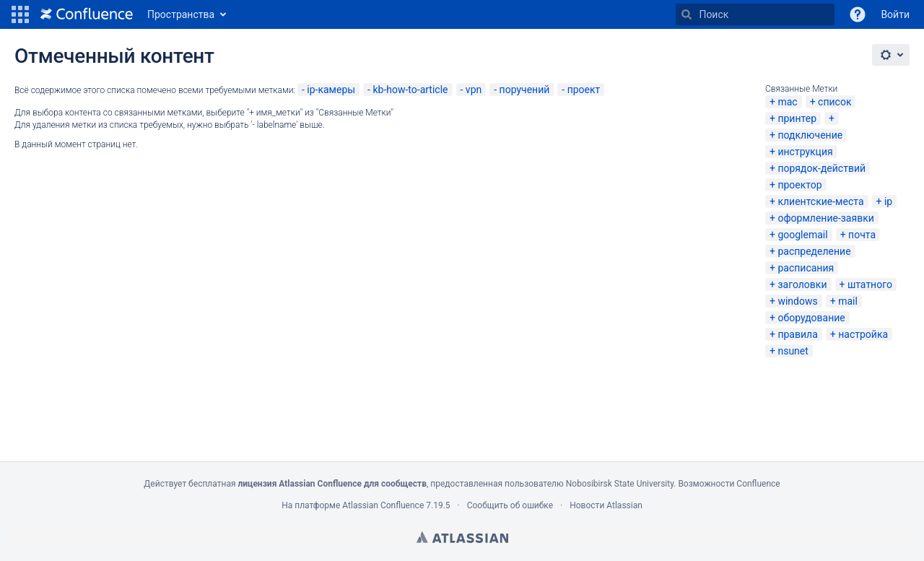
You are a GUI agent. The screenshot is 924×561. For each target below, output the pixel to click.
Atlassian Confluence (383, 505)
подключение (810, 135)
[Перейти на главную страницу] (87, 14)
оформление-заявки (825, 218)
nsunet (793, 351)
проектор (799, 185)
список (834, 102)
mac (787, 102)
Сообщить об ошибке (510, 505)
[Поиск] (687, 14)
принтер (797, 118)
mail (848, 301)
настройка (863, 334)
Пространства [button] (181, 14)
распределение (814, 251)
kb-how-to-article (410, 90)
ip (888, 201)
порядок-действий (821, 168)
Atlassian (462, 537)
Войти (895, 14)
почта (862, 235)
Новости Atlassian (606, 505)
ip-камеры (331, 90)
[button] (20, 14)
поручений (525, 90)
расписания (806, 268)
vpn (474, 90)
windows (797, 301)
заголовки (802, 284)
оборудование (811, 318)
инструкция (805, 152)
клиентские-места (820, 201)
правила (797, 334)
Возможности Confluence (729, 484)
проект (584, 90)
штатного (870, 284)
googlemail (802, 235)
